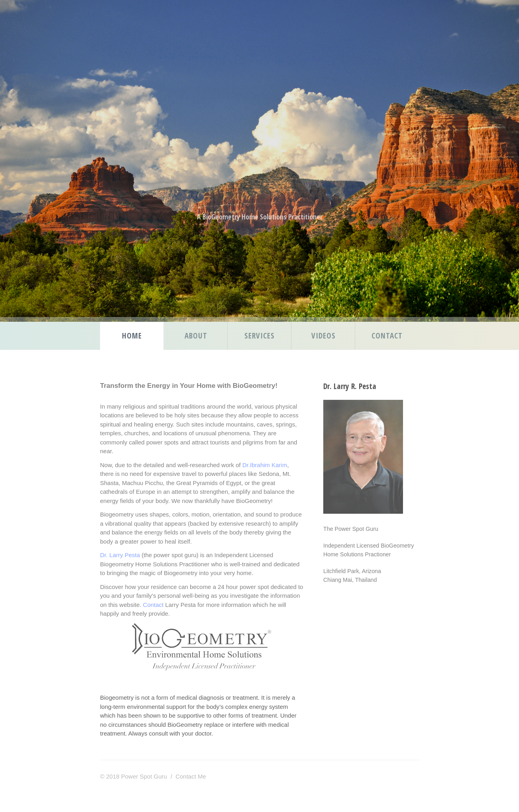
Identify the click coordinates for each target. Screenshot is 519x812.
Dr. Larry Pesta (120, 555)
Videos (323, 336)
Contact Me (191, 776)
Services (259, 336)
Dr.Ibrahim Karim (265, 465)
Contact (387, 336)
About (196, 336)
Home (132, 336)
